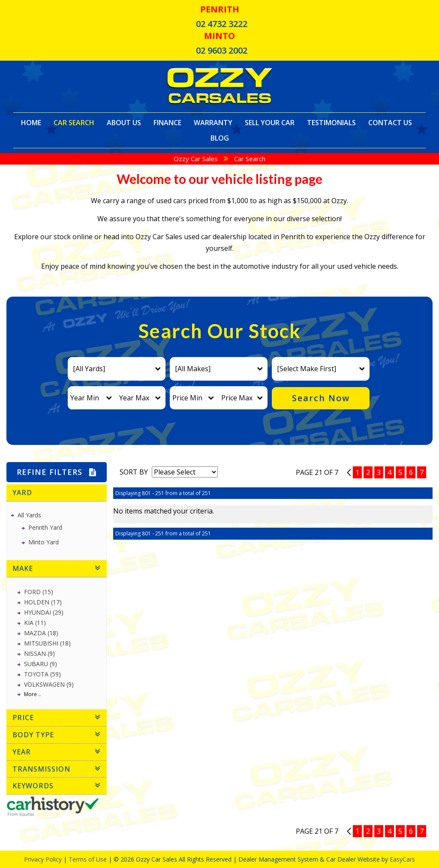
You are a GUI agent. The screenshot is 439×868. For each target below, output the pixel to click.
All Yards (29, 515)
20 (349, 472)
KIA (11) (35, 623)
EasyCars (402, 859)
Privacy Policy (44, 859)
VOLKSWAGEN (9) (49, 684)
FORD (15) (39, 592)
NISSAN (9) (39, 653)
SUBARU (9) (41, 664)
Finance (167, 123)
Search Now (321, 398)
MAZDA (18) (41, 633)
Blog (220, 138)
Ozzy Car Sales (196, 159)
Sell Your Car (270, 123)
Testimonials (331, 123)
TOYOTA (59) (42, 674)
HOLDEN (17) (43, 602)
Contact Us (390, 123)
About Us (124, 123)
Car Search (74, 123)
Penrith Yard (45, 527)
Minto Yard (44, 542)
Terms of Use (89, 859)
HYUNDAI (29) (44, 612)
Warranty (213, 123)
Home (31, 123)
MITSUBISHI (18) (47, 643)
